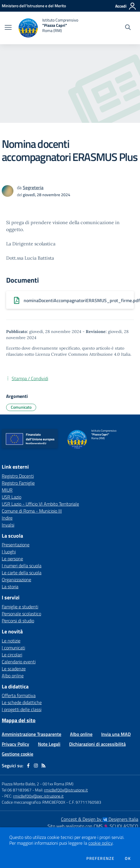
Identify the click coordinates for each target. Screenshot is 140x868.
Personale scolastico (21, 614)
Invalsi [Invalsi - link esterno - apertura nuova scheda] (8, 525)
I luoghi (9, 552)
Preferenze (100, 858)
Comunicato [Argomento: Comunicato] (21, 407)
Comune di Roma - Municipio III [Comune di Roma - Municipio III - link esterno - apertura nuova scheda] (32, 511)
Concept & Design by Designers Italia (100, 819)
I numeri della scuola (22, 566)
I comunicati (13, 648)
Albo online (13, 676)
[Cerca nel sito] (128, 28)
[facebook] (28, 766)
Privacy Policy (15, 744)
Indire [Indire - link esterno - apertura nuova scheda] (7, 518)
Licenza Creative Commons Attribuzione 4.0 (78, 354)
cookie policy (100, 843)
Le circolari (12, 655)
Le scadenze (14, 669)
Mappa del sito (19, 720)
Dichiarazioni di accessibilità (97, 744)
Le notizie (11, 641)
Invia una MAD (116, 734)
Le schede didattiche (22, 702)
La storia (10, 587)
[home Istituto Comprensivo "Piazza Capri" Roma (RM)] (48, 28)
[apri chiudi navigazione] (8, 28)
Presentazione (16, 545)
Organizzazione (16, 580)
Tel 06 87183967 (17, 790)
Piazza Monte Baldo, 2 (20, 784)
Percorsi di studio (18, 621)
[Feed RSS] (43, 766)
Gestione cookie (17, 754)
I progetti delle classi (22, 709)
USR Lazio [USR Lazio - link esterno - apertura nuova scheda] (12, 497)
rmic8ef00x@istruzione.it (66, 790)
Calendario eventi (19, 662)
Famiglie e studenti (20, 607)
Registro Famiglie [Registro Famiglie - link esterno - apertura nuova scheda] (18, 483)
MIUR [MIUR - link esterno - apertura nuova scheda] (7, 490)
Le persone (12, 559)
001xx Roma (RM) (58, 784)
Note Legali (49, 744)
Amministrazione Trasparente (32, 734)
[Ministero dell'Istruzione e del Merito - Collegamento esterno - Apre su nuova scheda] (34, 6)
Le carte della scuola (22, 573)
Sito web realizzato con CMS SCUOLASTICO (93, 826)
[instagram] (36, 766)
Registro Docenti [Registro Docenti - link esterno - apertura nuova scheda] (18, 476)
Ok (128, 858)
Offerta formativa (19, 695)
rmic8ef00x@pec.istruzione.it (38, 796)
